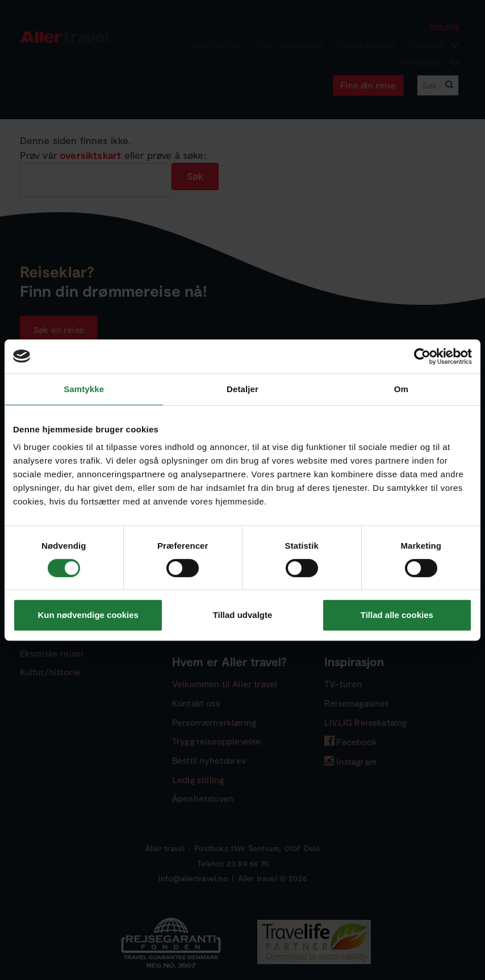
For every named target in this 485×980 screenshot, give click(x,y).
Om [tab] (401, 389)
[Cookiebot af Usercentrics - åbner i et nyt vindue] (422, 356)
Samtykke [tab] (84, 389)
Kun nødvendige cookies (88, 615)
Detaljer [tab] (242, 389)
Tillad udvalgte (243, 615)
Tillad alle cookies (397, 615)
